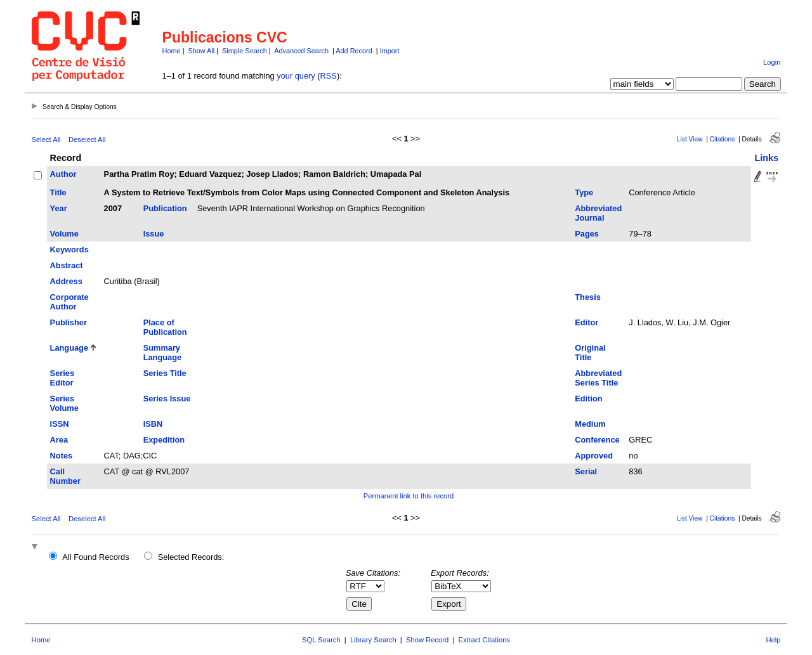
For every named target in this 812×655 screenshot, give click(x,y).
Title (58, 192)
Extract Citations (484, 640)
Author (63, 174)
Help (773, 640)
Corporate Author (69, 302)
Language (69, 348)
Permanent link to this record (409, 496)
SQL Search (321, 640)
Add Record (354, 51)
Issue (154, 234)
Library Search (373, 640)
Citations (723, 139)
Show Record (427, 640)
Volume (64, 234)
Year (59, 208)
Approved (594, 456)
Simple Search (245, 51)
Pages (587, 234)
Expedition (164, 440)
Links (766, 158)
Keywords (69, 250)
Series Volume (64, 403)
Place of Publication (165, 327)
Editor (586, 322)
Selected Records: (191, 557)
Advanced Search (301, 51)
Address (66, 281)
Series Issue (167, 399)
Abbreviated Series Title (598, 378)
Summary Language (162, 353)
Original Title (590, 353)
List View (690, 139)
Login (772, 62)
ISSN (60, 424)
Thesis (588, 297)
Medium (590, 424)
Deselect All (87, 139)
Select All (46, 139)
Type (584, 192)
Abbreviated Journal (598, 213)
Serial (586, 471)
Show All (202, 51)
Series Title (165, 373)
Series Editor (62, 378)
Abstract (67, 265)
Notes (62, 456)
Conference (597, 440)
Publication (165, 208)
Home (172, 51)
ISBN (153, 424)
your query (296, 76)
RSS (329, 76)
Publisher (69, 322)
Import (390, 51)
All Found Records (95, 557)
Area (59, 440)
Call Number (65, 476)
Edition (588, 399)
